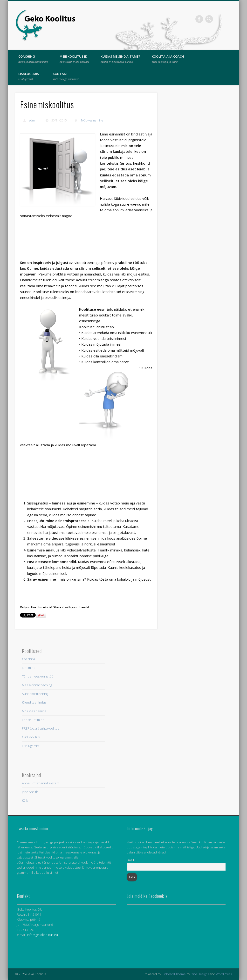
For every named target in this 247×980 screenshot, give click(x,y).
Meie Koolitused (74, 59)
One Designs (200, 974)
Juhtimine (29, 668)
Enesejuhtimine (33, 720)
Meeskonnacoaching (37, 685)
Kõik (25, 800)
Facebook (199, 19)
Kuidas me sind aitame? (120, 59)
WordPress (224, 974)
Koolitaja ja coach (168, 59)
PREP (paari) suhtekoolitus (40, 728)
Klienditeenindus (34, 702)
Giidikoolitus (31, 737)
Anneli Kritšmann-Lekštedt (41, 783)
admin (33, 120)
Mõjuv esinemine (92, 120)
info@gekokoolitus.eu (42, 935)
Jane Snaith (30, 792)
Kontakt (66, 76)
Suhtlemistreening (35, 694)
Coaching (33, 59)
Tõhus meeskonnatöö (38, 676)
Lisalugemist (30, 76)
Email (130, 860)
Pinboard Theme (174, 974)
